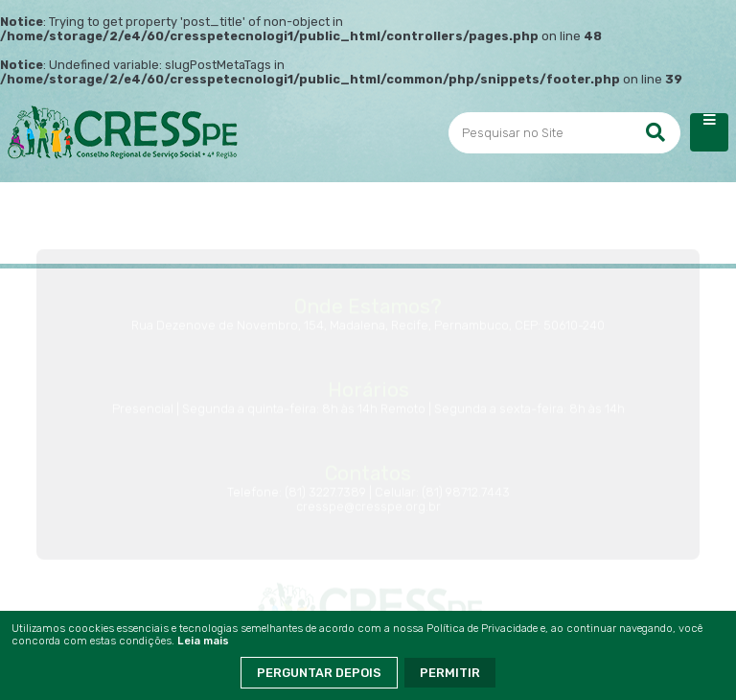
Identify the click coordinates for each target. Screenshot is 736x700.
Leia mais (203, 641)
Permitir (450, 673)
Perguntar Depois (319, 673)
